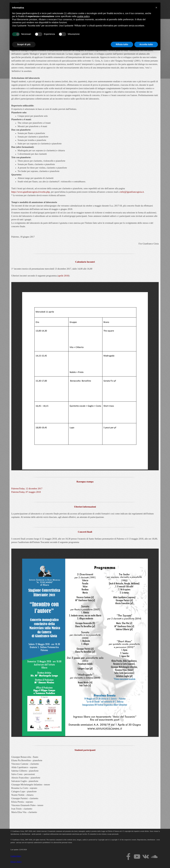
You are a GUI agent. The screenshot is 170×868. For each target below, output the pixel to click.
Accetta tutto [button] (146, 859)
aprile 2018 (63, 276)
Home (71, 5)
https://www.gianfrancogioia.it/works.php (31, 192)
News (151, 5)
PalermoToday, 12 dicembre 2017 (27, 489)
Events (136, 5)
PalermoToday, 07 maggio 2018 (26, 492)
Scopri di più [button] (24, 859)
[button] (156, 823)
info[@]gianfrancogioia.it (132, 192)
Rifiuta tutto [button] (122, 859)
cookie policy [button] (83, 831)
